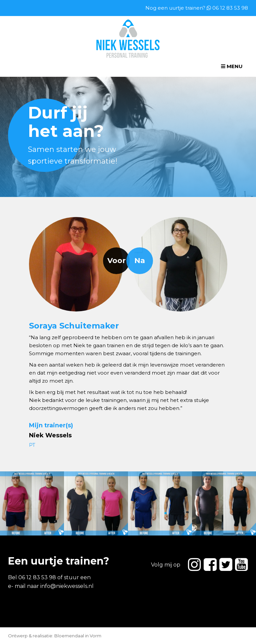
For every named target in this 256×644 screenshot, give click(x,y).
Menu (232, 66)
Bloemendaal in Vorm (78, 636)
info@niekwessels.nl (67, 586)
